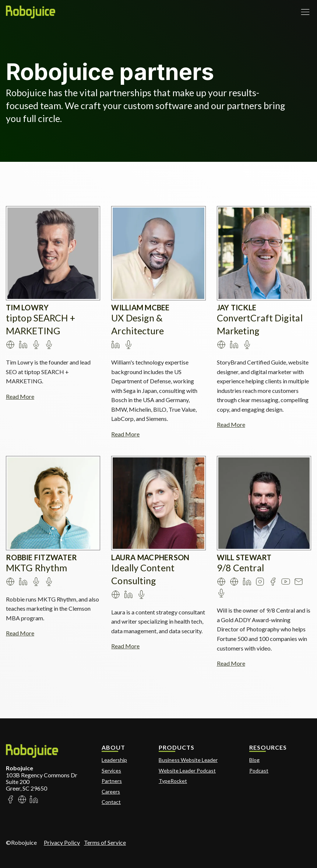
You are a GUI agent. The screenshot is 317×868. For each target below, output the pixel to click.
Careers (111, 792)
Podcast (259, 771)
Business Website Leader (188, 760)
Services (111, 771)
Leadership (114, 760)
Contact (111, 802)
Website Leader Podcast (187, 771)
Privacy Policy (62, 842)
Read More (20, 396)
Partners (112, 781)
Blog (254, 760)
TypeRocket (173, 781)
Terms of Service (105, 842)
